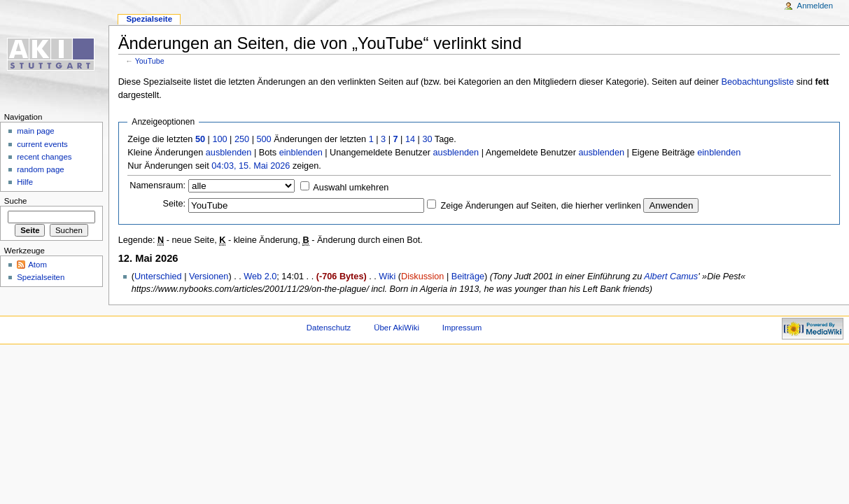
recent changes (44, 157)
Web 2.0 (260, 276)
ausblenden (229, 153)
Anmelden (815, 6)
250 (242, 139)
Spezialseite (149, 19)
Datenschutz (329, 328)
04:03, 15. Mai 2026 (251, 166)
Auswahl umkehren (351, 188)
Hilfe (25, 182)
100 (219, 139)
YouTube (150, 61)
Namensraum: (157, 185)
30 (427, 139)
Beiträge (468, 276)
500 (264, 139)
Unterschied (158, 276)
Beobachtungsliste (758, 82)
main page (36, 131)
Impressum (462, 328)
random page (41, 169)
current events (42, 144)
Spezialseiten (41, 277)
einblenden (301, 153)
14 (410, 139)
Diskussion (422, 276)
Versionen (209, 276)
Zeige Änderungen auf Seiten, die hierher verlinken (541, 206)
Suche (16, 201)
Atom (37, 265)
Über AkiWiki (397, 328)
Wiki (387, 276)
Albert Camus (671, 276)
